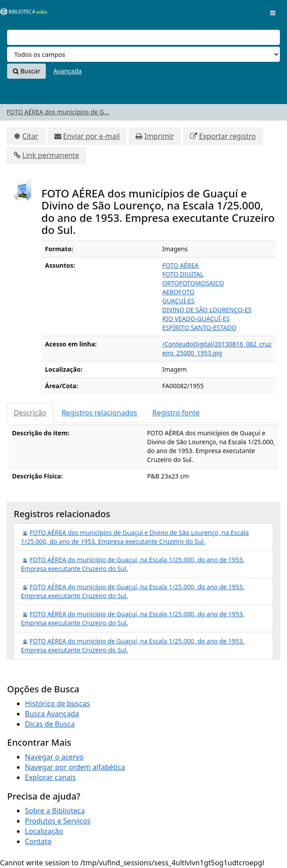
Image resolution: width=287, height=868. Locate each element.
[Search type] (143, 54)
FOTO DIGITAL (183, 274)
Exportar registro (227, 136)
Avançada (68, 71)
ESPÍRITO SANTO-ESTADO (200, 328)
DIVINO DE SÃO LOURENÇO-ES (207, 310)
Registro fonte (176, 413)
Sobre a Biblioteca (55, 811)
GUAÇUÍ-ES (179, 301)
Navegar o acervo (54, 757)
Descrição (30, 413)
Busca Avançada (52, 714)
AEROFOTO (179, 292)
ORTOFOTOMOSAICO (193, 283)
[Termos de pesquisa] (143, 37)
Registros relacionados (99, 413)
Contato (38, 841)
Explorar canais (50, 777)
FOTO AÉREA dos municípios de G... (58, 112)
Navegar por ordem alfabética (75, 767)
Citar (30, 136)
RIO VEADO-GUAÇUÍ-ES (196, 319)
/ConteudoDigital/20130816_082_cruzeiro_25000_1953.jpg (217, 348)
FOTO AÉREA (181, 265)
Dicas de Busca (50, 724)
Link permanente (51, 155)
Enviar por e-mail (91, 136)
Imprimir (159, 136)
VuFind (22, 14)
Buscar (26, 71)
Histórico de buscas (57, 703)
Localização (44, 831)
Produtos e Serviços (58, 821)
